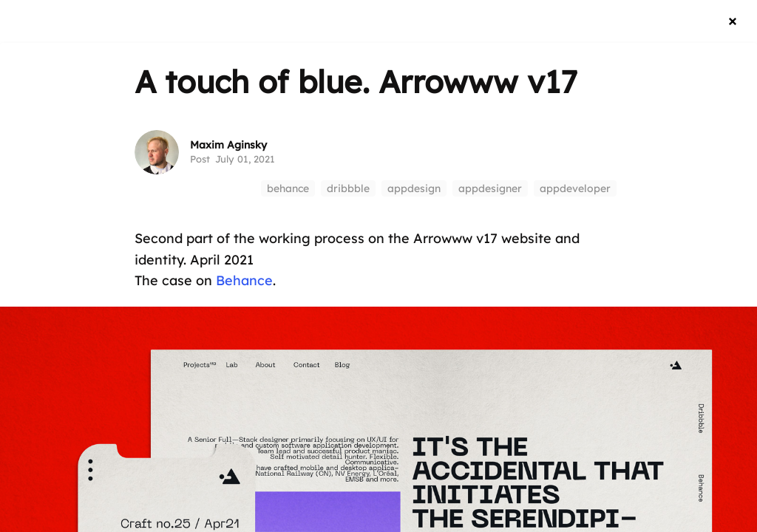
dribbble (348, 188)
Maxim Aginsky (228, 145)
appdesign (414, 188)
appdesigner (490, 188)
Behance (244, 280)
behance (288, 188)
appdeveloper (575, 188)
